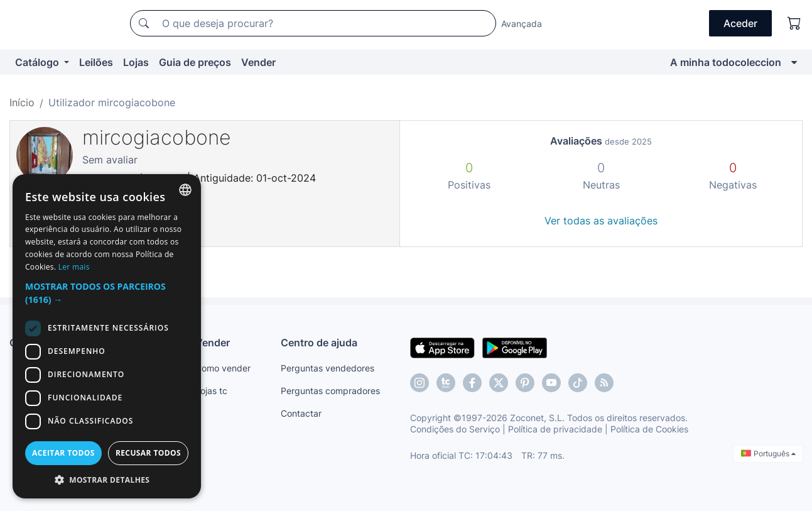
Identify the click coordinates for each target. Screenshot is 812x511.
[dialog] (107, 336)
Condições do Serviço (455, 429)
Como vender (223, 368)
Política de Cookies (649, 429)
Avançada (522, 24)
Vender (258, 62)
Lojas (136, 62)
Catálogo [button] (38, 62)
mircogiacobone (157, 137)
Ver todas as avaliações (601, 221)
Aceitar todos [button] (63, 453)
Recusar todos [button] (148, 453)
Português (768, 453)
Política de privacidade (555, 429)
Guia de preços (195, 62)
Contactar (301, 413)
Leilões (96, 62)
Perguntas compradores (330, 391)
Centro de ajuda (319, 343)
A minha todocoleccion (726, 62)
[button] (107, 293)
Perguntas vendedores (328, 368)
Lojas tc (211, 391)
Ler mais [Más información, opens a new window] (74, 267)
